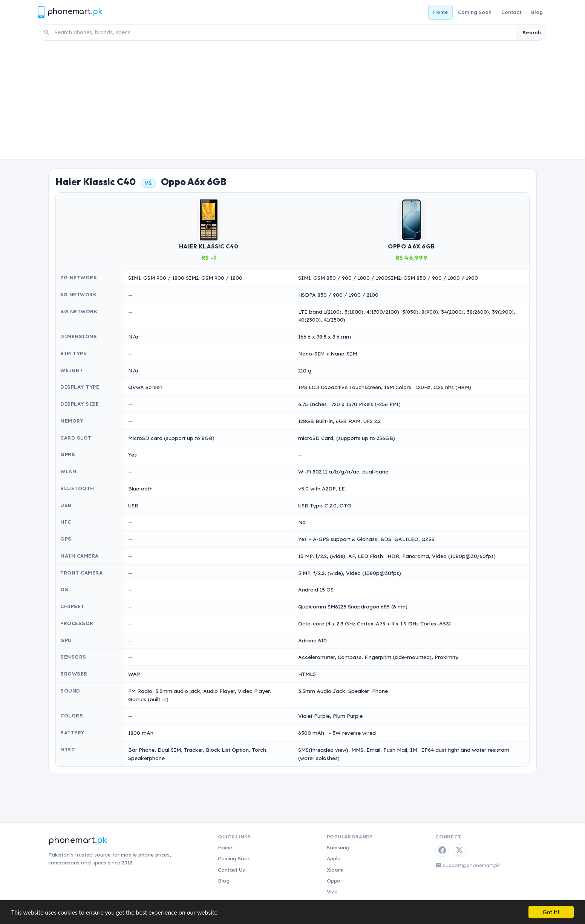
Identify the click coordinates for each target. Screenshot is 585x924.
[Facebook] (442, 850)
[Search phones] (283, 32)
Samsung (338, 847)
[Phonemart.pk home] (70, 12)
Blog (537, 12)
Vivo (332, 892)
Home (440, 12)
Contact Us (231, 870)
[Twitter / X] (459, 850)
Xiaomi (335, 870)
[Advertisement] (292, 103)
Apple (334, 858)
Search (532, 32)
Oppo (334, 881)
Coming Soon (475, 12)
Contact (511, 12)
